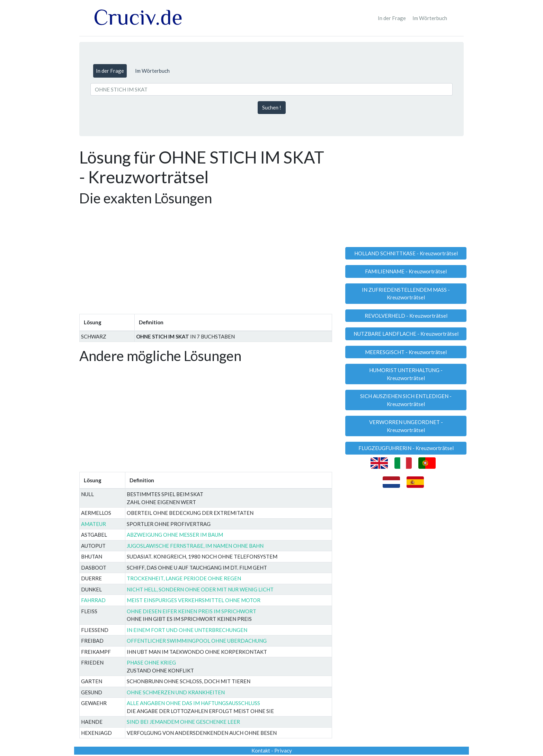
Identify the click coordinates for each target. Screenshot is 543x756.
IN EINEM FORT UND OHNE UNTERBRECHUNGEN (187, 630)
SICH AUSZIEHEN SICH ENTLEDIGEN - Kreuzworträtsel (406, 400)
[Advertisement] (206, 258)
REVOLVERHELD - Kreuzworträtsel (406, 316)
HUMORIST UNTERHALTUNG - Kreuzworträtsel (406, 374)
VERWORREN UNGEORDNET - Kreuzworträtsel (406, 426)
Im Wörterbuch (430, 18)
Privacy (283, 750)
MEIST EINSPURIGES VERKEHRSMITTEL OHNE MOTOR (194, 600)
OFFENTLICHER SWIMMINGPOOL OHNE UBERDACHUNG (197, 641)
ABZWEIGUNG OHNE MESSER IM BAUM (175, 535)
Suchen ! (272, 107)
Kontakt (261, 750)
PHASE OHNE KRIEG (151, 662)
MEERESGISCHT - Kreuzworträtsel (406, 352)
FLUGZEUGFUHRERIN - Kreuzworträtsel (406, 448)
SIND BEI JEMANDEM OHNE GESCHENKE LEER (183, 722)
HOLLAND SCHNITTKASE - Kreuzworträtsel (406, 253)
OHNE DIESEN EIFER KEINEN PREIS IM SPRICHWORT (192, 611)
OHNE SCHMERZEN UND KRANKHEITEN (176, 692)
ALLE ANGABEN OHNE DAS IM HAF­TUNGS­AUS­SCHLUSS (193, 703)
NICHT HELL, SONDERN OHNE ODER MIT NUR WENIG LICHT (200, 589)
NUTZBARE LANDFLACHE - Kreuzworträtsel (406, 334)
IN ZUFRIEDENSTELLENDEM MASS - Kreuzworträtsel (406, 294)
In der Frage (392, 18)
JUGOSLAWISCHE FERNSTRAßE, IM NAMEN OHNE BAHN (195, 546)
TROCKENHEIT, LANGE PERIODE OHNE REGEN (184, 578)
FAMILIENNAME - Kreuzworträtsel (406, 271)
